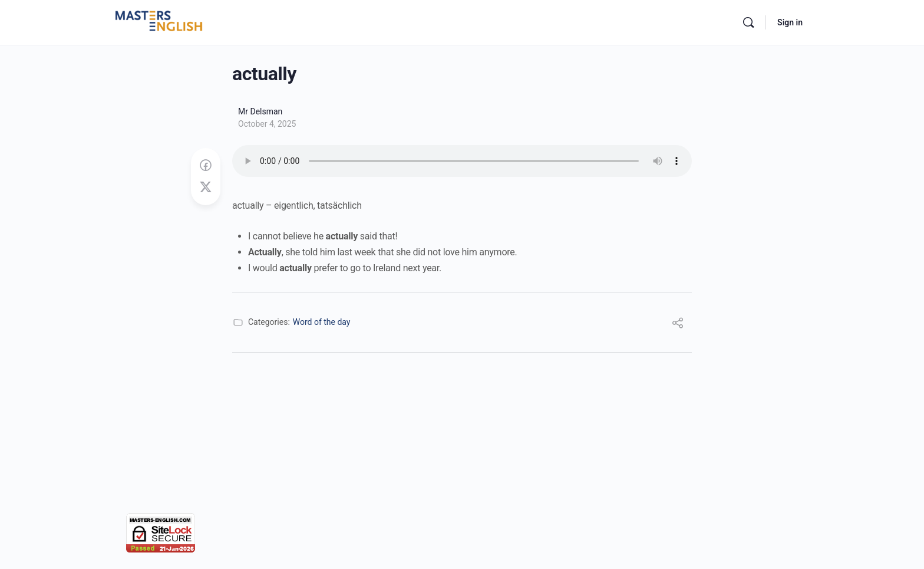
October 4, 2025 (267, 124)
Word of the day (322, 322)
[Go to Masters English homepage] (159, 21)
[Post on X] (206, 188)
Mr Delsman (260, 111)
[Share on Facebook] (206, 166)
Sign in (790, 22)
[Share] (678, 325)
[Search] (748, 22)
